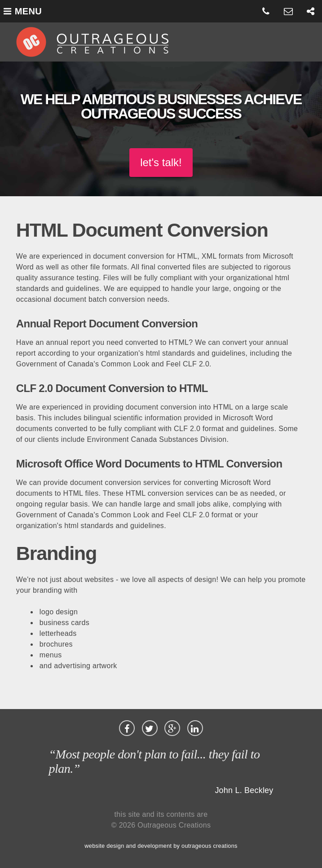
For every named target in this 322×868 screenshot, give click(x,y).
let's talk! (161, 162)
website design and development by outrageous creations (161, 846)
